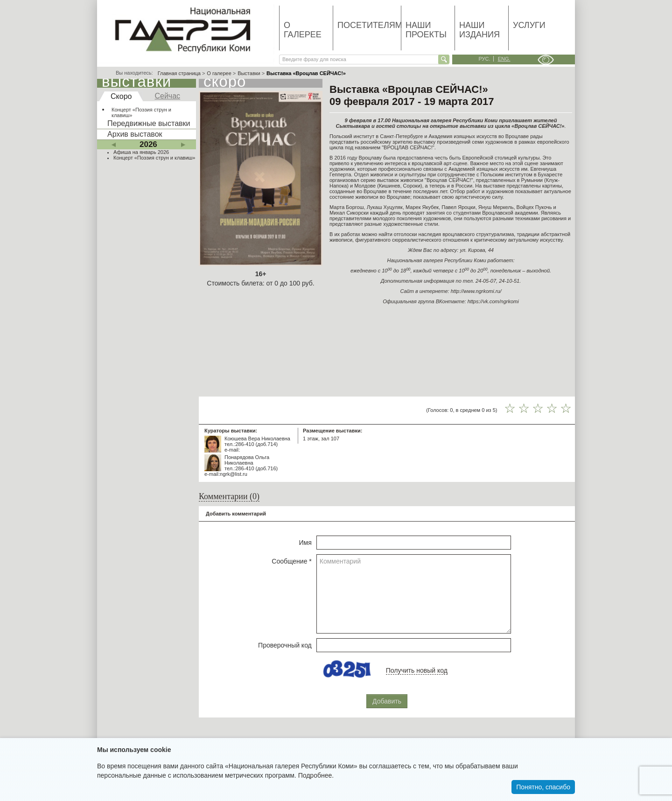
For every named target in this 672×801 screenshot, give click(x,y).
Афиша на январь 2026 (141, 152)
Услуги (529, 25)
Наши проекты (426, 30)
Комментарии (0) (229, 496)
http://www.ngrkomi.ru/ (476, 291)
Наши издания (479, 30)
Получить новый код (417, 670)
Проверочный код (285, 645)
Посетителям (369, 25)
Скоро (121, 96)
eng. (504, 59)
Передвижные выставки (149, 123)
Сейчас (167, 96)
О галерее (303, 30)
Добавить (387, 701)
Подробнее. (316, 775)
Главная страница (179, 73)
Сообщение (292, 561)
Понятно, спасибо (543, 787)
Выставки (249, 73)
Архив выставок (135, 134)
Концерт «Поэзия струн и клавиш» (141, 112)
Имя (305, 543)
